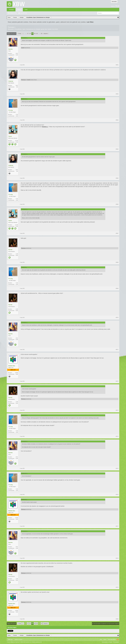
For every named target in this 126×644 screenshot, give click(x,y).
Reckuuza (23, 80)
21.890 (16, 373)
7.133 (17, 115)
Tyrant (10, 136)
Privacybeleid (116, 642)
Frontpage (11, 10)
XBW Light (10, 639)
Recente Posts (24, 13)
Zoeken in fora (13, 13)
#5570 (117, 317)
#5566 (117, 204)
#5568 (117, 262)
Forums (19, 10)
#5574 (117, 436)
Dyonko (10, 49)
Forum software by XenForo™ (19, 642)
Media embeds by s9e (37, 642)
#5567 (117, 233)
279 (32, 34)
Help (101, 639)
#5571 (117, 349)
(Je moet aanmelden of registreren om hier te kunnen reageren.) (106, 624)
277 (28, 34)
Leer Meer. (90, 22)
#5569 (117, 288)
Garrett (23, 48)
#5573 (117, 410)
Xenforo (21, 639)
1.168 (17, 254)
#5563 (117, 120)
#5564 (117, 149)
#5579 (117, 587)
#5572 (117, 381)
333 (42, 34)
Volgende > (46, 34)
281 (37, 34)
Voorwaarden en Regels (107, 642)
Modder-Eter (12, 366)
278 (30, 34)
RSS (118, 639)
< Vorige (19, 34)
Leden (26, 10)
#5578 (117, 558)
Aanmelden (114, 1)
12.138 (16, 141)
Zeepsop (11, 81)
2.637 (17, 85)
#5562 (117, 94)
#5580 (117, 619)
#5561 (117, 65)
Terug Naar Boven (112, 639)
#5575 (117, 468)
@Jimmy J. (45, 127)
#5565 (117, 178)
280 (35, 34)
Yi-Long (10, 110)
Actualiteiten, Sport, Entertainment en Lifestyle (28, 29)
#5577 (117, 526)
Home (105, 639)
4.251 (17, 53)
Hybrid (49, 29)
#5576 (117, 494)
